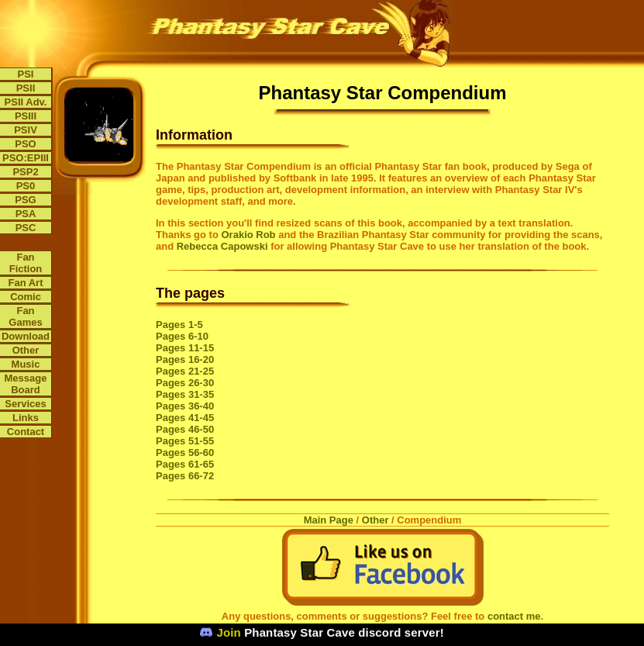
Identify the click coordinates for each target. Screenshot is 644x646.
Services (26, 404)
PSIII (26, 116)
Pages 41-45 (185, 418)
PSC (26, 228)
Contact (26, 432)
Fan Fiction (26, 263)
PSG (25, 200)
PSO (25, 144)
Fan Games (25, 316)
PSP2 (25, 172)
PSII (26, 88)
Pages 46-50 (185, 429)
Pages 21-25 (185, 371)
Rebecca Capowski (222, 246)
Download (26, 336)
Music (26, 364)
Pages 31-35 (185, 394)
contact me (514, 616)
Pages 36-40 (185, 406)
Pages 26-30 (185, 383)
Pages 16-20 (185, 359)
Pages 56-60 (185, 453)
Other (26, 350)
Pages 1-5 (179, 325)
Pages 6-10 (182, 336)
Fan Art (25, 283)
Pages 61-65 (185, 464)
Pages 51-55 (185, 441)
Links (26, 418)
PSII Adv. (26, 102)
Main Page (329, 520)
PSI (26, 74)
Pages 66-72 (185, 476)
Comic (26, 297)
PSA (26, 214)
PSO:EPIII (26, 158)
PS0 (26, 186)
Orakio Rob (249, 235)
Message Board (26, 384)
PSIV (26, 130)
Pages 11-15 (185, 348)
